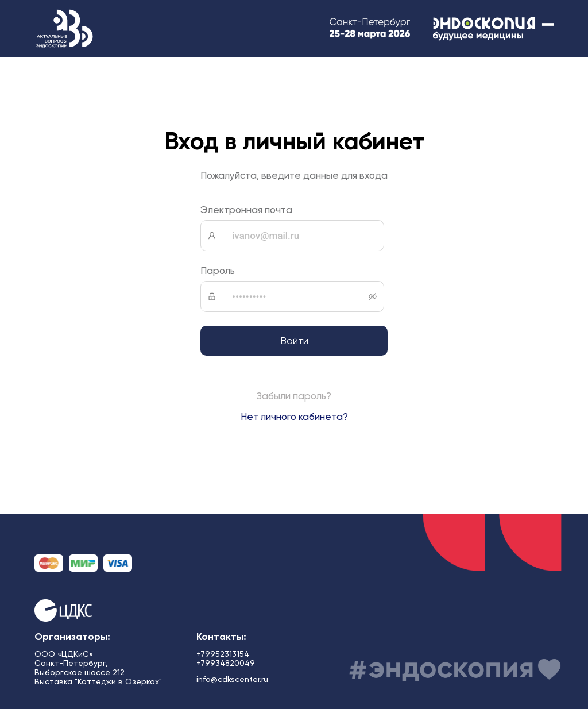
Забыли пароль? (294, 396)
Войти (294, 341)
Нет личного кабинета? (294, 417)
